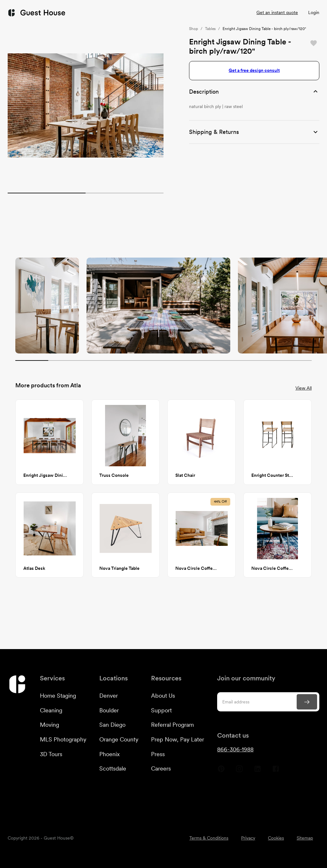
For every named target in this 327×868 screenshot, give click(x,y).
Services (100, 13)
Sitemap (305, 838)
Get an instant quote (277, 12)
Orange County (119, 739)
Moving (49, 725)
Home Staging (58, 696)
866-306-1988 (235, 749)
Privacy (248, 838)
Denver (109, 696)
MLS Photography (63, 739)
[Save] (314, 43)
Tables (210, 29)
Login (314, 12)
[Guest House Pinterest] (221, 771)
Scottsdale (113, 768)
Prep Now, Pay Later (178, 739)
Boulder (109, 710)
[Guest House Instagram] (239, 771)
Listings (232, 13)
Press (158, 754)
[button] (254, 92)
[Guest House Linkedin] (258, 771)
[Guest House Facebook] (276, 771)
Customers (145, 13)
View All (304, 388)
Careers (161, 768)
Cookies (276, 838)
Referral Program (172, 725)
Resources (192, 13)
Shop (194, 29)
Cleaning (51, 710)
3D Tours (51, 754)
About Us (163, 696)
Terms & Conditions (209, 838)
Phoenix (110, 754)
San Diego (112, 725)
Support (161, 710)
